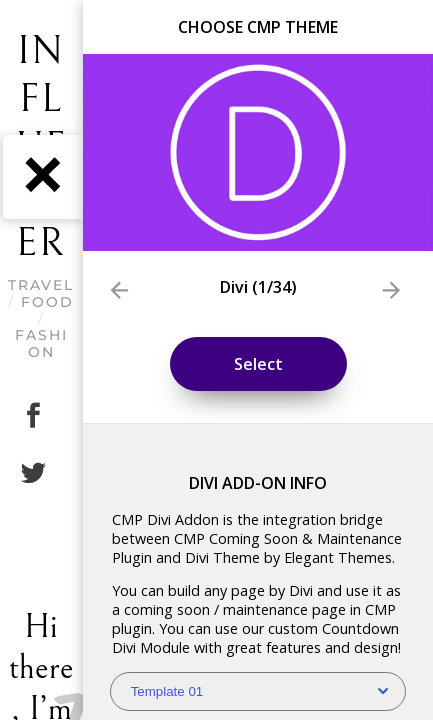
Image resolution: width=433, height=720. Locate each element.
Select (258, 364)
